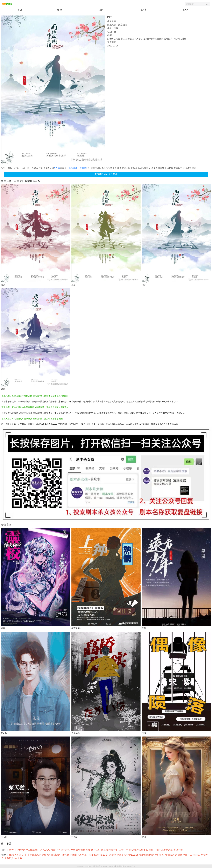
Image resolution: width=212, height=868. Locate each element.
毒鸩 (12, 855)
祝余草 (113, 855)
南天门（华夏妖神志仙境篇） (24, 850)
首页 (20, 10)
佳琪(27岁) (103, 855)
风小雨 (50, 855)
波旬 (116, 850)
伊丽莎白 (188, 855)
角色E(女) (10, 858)
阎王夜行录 (107, 850)
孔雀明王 (82, 855)
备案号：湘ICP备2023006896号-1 (124, 866)
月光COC (45, 850)
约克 (152, 855)
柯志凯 (197, 855)
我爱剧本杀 (96, 866)
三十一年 (124, 850)
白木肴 (19, 858)
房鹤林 (179, 855)
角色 (60, 10)
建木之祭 (65, 850)
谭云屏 (171, 855)
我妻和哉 (144, 855)
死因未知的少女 (38, 855)
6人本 (186, 10)
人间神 (18, 855)
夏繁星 (120, 855)
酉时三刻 (96, 850)
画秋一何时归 (156, 850)
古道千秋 (178, 850)
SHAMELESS (132, 855)
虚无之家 (168, 850)
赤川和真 (160, 855)
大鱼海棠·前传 (83, 850)
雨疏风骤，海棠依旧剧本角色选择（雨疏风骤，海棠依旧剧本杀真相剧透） (35, 396)
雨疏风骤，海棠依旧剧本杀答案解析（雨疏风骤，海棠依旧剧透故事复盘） (35, 407)
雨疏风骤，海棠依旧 (78, 168)
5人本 (144, 10)
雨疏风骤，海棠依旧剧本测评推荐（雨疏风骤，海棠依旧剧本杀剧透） (33, 419)
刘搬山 (73, 855)
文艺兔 (66, 855)
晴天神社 (56, 850)
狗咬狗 (133, 850)
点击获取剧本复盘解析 (106, 174)
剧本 (102, 10)
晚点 (73, 850)
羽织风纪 (92, 855)
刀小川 (26, 855)
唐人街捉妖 (142, 850)
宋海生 (58, 855)
